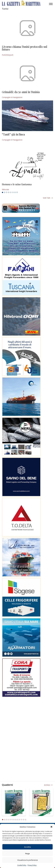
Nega (27, 853)
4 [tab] (9, 192)
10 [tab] (21, 820)
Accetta (27, 847)
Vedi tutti (47, 198)
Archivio (47, 785)
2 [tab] (5, 192)
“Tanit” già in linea (13, 134)
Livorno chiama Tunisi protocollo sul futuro (25, 48)
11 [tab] (23, 820)
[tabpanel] (27, 187)
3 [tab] (7, 192)
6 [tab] (13, 192)
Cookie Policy (22, 865)
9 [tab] (19, 820)
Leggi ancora (27, 187)
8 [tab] (17, 192)
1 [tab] (2, 192)
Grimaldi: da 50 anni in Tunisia (21, 92)
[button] (51, 827)
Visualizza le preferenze (28, 860)
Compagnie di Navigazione (12, 97)
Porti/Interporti (8, 55)
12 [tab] (26, 820)
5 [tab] (11, 192)
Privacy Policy (32, 865)
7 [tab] (15, 192)
